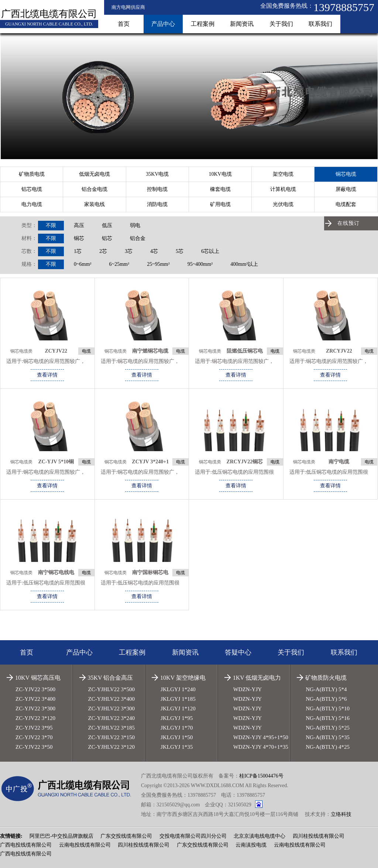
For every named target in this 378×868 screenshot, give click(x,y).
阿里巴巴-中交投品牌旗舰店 (61, 836)
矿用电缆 (220, 204)
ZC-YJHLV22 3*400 (112, 699)
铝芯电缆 (32, 189)
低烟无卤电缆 (94, 174)
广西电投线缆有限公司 (26, 845)
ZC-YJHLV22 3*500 (112, 689)
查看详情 (47, 375)
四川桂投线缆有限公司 (319, 836)
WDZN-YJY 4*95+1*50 (261, 737)
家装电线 (94, 204)
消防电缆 (157, 204)
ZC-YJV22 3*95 (34, 728)
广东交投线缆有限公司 (126, 836)
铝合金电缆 (94, 189)
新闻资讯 (242, 24)
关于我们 (281, 24)
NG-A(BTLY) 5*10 (328, 709)
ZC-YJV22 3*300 (35, 709)
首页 (124, 24)
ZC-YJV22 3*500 (35, 689)
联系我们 (320, 24)
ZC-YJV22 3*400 (35, 699)
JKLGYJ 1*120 (178, 709)
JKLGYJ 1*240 (178, 689)
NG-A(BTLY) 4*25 (328, 747)
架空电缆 (283, 174)
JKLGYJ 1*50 (177, 737)
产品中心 (163, 24)
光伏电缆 (283, 204)
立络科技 (341, 814)
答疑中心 (238, 652)
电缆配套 (346, 204)
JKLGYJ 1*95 (177, 718)
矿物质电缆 (32, 174)
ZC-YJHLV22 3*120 (112, 747)
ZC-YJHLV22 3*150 (112, 737)
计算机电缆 (283, 189)
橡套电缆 (220, 189)
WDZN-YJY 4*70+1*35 (261, 747)
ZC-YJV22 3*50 (34, 747)
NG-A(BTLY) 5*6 (326, 699)
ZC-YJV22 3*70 (34, 737)
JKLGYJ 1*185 (178, 699)
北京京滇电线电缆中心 (260, 836)
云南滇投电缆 (251, 845)
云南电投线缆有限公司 (85, 845)
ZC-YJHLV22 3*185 (112, 728)
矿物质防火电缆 (326, 678)
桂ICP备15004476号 (261, 776)
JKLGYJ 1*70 (177, 728)
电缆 (86, 351)
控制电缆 (157, 189)
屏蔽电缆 (346, 189)
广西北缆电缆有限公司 (49, 14)
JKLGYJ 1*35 (177, 747)
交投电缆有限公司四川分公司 (193, 836)
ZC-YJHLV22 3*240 (112, 718)
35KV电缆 (157, 174)
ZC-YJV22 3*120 (35, 718)
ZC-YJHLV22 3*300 (112, 709)
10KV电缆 (220, 174)
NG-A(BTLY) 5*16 (328, 718)
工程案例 (203, 24)
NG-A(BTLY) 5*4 (326, 689)
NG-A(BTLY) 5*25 (328, 728)
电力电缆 (32, 204)
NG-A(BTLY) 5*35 (328, 737)
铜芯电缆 (346, 174)
